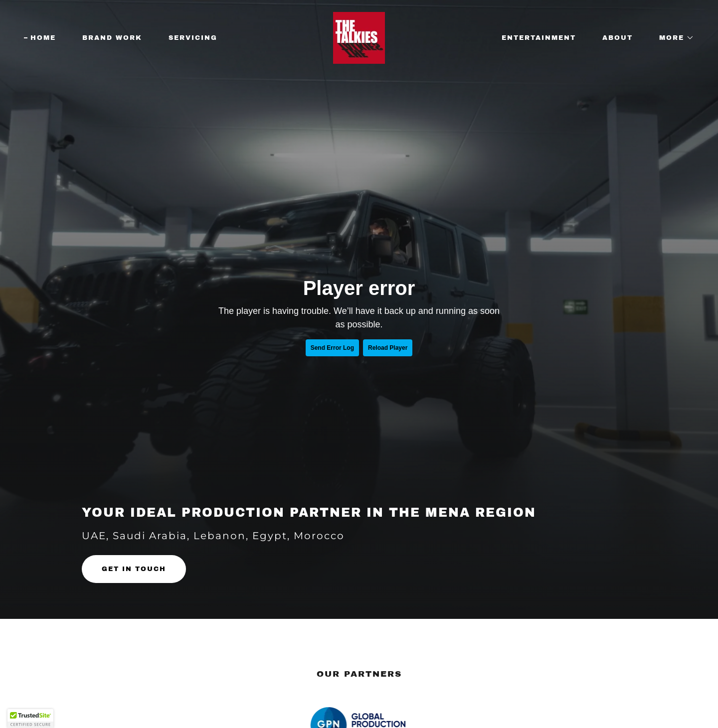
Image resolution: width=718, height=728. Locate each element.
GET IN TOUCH (134, 569)
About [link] (618, 38)
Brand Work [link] (112, 38)
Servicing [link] (193, 38)
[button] (673, 38)
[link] (359, 37)
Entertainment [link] (539, 38)
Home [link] (43, 38)
